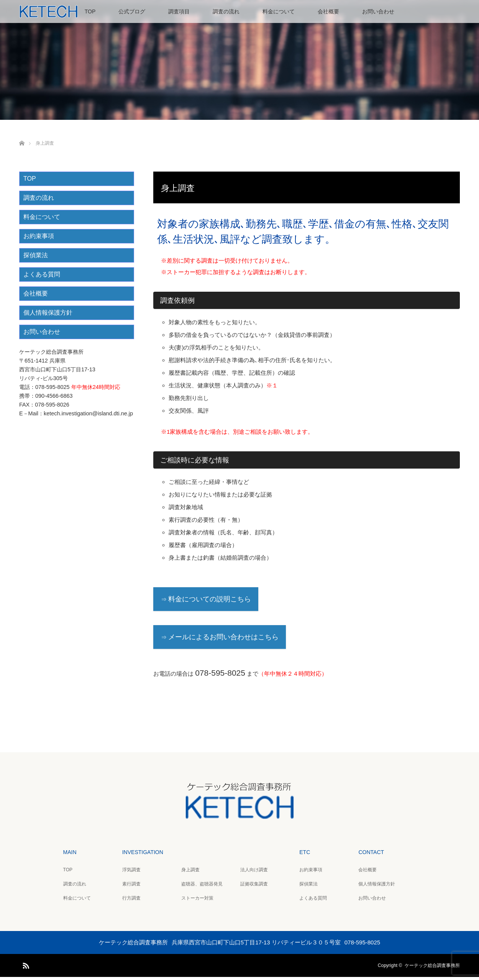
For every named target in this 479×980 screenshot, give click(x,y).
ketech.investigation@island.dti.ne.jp (88, 416)
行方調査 (131, 901)
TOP (90, 11)
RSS (25, 967)
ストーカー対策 (197, 901)
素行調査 (131, 887)
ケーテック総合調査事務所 (432, 969)
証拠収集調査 (254, 887)
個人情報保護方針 (48, 316)
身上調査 (190, 873)
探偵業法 (36, 258)
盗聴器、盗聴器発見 (202, 887)
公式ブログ (132, 11)
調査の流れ (226, 11)
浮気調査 (131, 873)
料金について (279, 11)
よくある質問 (42, 277)
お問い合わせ (378, 11)
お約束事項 (39, 239)
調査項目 (179, 11)
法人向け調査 (254, 873)
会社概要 (328, 11)
